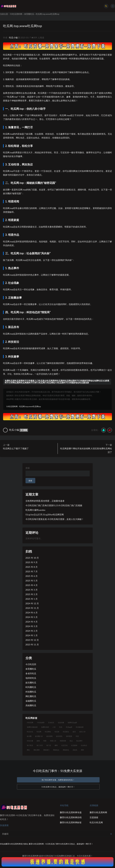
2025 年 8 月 (32, 567)
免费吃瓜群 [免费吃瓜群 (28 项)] (45, 727)
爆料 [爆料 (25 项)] (56, 745)
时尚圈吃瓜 (31, 687)
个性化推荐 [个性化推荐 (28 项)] (41, 722)
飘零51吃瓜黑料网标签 (71, 822)
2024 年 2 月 (32, 631)
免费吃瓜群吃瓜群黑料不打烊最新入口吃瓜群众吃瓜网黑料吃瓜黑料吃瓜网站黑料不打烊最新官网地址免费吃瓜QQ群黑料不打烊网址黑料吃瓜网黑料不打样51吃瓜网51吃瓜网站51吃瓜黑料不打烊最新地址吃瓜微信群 (57, 382)
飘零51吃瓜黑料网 (98, 812)
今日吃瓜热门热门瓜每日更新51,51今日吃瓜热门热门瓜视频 (54, 505)
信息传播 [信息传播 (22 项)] (61, 722)
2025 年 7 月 (32, 571)
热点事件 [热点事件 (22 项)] (79, 741)
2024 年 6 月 (32, 613)
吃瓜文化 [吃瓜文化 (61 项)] (30, 732)
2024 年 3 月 (32, 626)
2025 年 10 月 (32, 558)
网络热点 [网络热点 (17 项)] (56, 750)
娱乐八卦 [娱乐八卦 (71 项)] (82, 732)
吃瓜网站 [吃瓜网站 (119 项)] (48, 732)
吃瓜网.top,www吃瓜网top (23, 26)
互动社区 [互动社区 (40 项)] (51, 722)
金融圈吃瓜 (31, 701)
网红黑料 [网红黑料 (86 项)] (37, 750)
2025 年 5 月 (32, 581)
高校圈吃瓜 (31, 705)
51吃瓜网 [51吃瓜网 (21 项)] (30, 722)
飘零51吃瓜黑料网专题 (71, 812)
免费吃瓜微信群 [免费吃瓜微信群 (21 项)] (32, 727)
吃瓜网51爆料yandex (35, 510)
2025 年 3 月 (32, 590)
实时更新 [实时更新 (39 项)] (69, 736)
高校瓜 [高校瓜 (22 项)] (75, 750)
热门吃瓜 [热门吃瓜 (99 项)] (30, 745)
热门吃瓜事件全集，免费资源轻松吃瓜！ (58, 780)
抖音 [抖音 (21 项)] (77, 736)
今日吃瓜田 (31, 664)
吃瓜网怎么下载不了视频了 (16, 448)
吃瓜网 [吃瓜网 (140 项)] (39, 732)
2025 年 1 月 (32, 599)
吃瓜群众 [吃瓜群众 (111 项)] (66, 732)
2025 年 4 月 (32, 585)
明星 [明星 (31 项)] (45, 741)
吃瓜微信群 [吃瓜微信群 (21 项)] (80, 727)
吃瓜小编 (13, 38)
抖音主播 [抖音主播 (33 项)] (30, 741)
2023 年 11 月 (32, 644)
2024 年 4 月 (32, 622)
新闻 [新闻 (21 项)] (38, 741)
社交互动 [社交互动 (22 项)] (64, 745)
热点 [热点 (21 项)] (71, 741)
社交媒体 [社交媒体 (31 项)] (74, 745)
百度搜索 (94, 817)
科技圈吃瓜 (31, 692)
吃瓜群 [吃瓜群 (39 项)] (57, 732)
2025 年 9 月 (32, 562)
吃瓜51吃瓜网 (96, 822)
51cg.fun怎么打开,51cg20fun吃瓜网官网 (45, 515)
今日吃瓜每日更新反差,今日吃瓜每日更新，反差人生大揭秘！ (55, 519)
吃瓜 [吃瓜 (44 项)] (61, 727)
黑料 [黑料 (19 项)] (82, 750)
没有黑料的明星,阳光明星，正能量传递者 (45, 501)
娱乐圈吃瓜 (31, 683)
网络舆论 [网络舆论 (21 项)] (66, 750)
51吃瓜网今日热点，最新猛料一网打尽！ (58, 787)
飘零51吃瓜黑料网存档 (71, 817)
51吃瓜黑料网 (16, 14)
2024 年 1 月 (32, 635)
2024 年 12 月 (32, 603)
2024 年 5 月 (32, 617)
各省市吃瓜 (31, 673)
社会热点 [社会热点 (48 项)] (84, 745)
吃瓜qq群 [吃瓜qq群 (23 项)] (69, 727)
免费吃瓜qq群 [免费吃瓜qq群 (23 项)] (72, 722)
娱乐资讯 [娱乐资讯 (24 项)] (59, 736)
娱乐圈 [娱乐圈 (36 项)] (29, 736)
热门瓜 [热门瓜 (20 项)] (49, 745)
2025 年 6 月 (32, 576)
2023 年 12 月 (32, 640)
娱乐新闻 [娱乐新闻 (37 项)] (49, 736)
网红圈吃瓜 (31, 696)
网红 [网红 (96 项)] (28, 750)
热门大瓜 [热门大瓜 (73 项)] (40, 745)
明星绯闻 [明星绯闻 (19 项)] (63, 741)
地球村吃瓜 (31, 678)
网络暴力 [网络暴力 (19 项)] (46, 750)
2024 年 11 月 (32, 608)
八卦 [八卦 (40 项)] (54, 727)
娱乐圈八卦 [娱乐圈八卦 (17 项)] (39, 736)
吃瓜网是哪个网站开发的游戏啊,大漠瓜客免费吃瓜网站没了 (86, 450)
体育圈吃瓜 (29, 14)
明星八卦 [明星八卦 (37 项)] (53, 741)
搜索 (28, 468)
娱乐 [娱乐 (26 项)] (74, 732)
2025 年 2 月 (32, 594)
